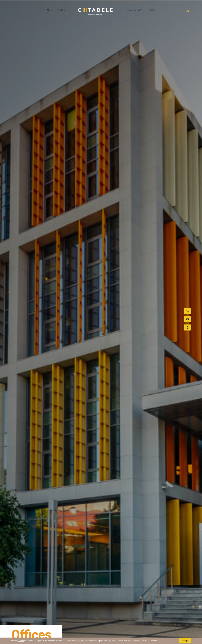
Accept (185, 641)
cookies (21, 641)
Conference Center (134, 10)
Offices (62, 10)
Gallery (152, 10)
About (49, 10)
